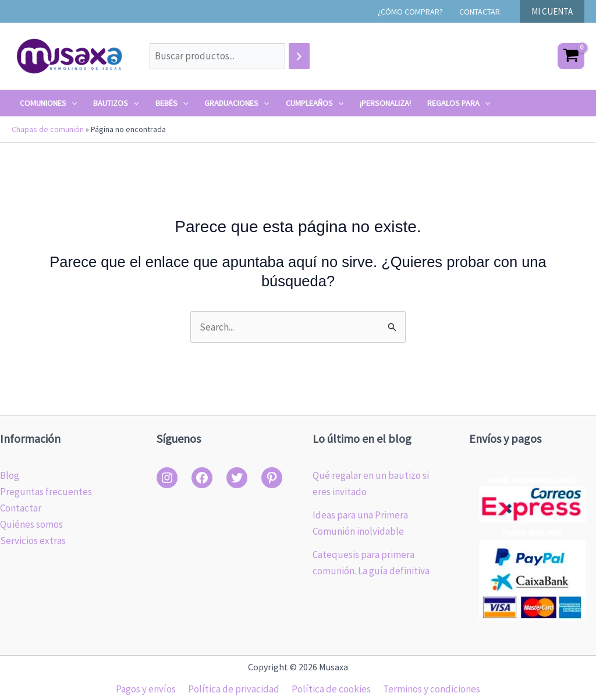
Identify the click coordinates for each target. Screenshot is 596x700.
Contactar (21, 508)
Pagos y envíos (149, 689)
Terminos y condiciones (428, 689)
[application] (72, 103)
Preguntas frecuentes (46, 492)
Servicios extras (33, 541)
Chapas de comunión (48, 129)
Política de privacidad (235, 689)
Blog (10, 475)
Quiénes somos (31, 524)
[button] (552, 11)
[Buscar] (299, 56)
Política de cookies (330, 689)
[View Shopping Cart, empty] (571, 56)
